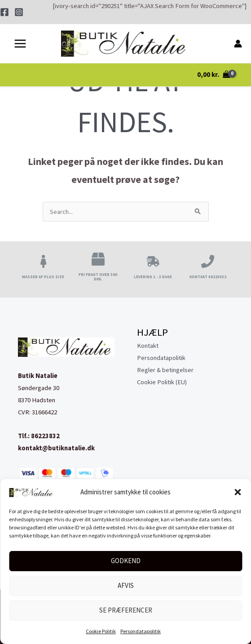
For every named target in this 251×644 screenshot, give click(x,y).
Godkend (126, 561)
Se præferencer (126, 610)
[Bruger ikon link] (238, 44)
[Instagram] (19, 12)
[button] (238, 492)
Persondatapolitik (141, 631)
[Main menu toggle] (20, 44)
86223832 (45, 436)
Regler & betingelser (165, 370)
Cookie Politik (101, 631)
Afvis (126, 585)
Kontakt (148, 346)
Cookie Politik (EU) (162, 382)
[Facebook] (4, 12)
